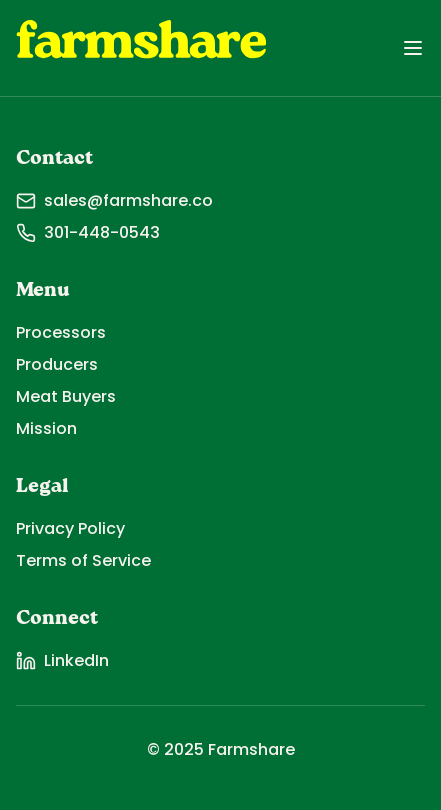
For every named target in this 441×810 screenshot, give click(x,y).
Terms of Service (83, 560)
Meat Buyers (66, 396)
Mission (46, 428)
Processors (61, 332)
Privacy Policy (70, 528)
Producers (57, 364)
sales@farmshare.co (114, 200)
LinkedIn (62, 660)
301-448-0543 (88, 232)
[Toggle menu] (413, 48)
